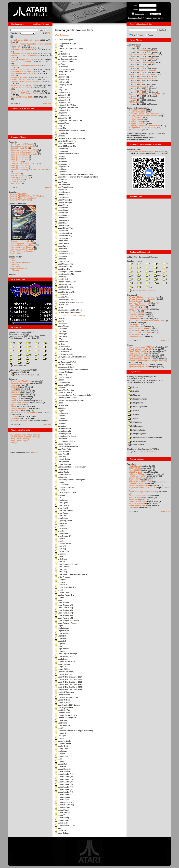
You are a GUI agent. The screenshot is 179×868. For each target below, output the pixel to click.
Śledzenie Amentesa (137, 317)
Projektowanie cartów (138, 476)
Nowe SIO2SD (135, 470)
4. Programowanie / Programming (142, 116)
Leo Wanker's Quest (65, 441)
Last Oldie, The (63, 284)
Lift (58, 498)
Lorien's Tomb (63, 702)
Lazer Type (61, 334)
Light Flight (61, 508)
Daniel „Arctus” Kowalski (139, 309)
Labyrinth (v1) (62, 92)
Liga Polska (61, 500)
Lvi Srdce (61, 830)
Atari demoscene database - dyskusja (25, 437)
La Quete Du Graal (64, 69)
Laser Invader (62, 220)
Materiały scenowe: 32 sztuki (22, 243)
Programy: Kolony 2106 (138, 353)
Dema (150, 35)
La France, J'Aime (64, 62)
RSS (46, 33)
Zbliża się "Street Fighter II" (21, 87)
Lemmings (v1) (63, 428)
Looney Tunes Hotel (65, 661)
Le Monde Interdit (64, 354)
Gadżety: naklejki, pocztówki (140, 357)
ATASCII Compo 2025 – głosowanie (25, 40)
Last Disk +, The (63, 266)
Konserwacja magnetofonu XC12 (24, 154)
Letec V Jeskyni (63, 459)
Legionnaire (62, 413)
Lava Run (61, 318)
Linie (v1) (60, 546)
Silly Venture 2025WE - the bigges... (143, 55)
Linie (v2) (60, 549)
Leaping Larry (62, 382)
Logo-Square (62, 649)
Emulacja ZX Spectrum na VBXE (24, 164)
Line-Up (60, 539)
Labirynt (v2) (62, 79)
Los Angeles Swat (64, 708)
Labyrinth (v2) (62, 95)
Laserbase (61, 248)
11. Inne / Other (135, 130)
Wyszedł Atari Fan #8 (19, 91)
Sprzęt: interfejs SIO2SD (139, 367)
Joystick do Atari (135, 478)
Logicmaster (62, 633)
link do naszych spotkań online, (141, 151)
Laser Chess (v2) (64, 202)
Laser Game (62, 210)
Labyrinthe (61, 113)
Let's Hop (61, 457)
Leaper (59, 380)
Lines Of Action (63, 544)
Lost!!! (59, 728)
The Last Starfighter (19, 409)
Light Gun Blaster (64, 510)
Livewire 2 (61, 585)
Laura (59, 307)
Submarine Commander (20, 383)
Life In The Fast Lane (65, 492)
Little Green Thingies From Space (71, 574)
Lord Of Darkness (64, 672)
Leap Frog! (61, 375)
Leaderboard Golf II (65, 367)
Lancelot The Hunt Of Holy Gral (70, 138)
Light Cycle (61, 503)
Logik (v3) (61, 641)
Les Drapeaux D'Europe (67, 446)
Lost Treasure (62, 725)
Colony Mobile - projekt (19, 441)
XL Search (15, 271)
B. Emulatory (135, 422)
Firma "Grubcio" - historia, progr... (142, 63)
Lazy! (59, 339)
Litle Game (61, 559)
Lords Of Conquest (65, 692)
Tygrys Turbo (134, 480)
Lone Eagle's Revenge (66, 654)
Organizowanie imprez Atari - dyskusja (25, 435)
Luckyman (61, 751)
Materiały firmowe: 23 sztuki (22, 247)
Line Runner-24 (63, 536)
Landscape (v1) (63, 161)
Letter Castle (62, 472)
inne (30, 362)
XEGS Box (133, 500)
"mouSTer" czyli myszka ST (140, 349)
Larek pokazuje (17, 162)
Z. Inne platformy (137, 441)
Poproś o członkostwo (154, 18)
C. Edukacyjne (136, 426)
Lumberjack (62, 756)
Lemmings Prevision (65, 436)
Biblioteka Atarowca (18, 204)
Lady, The (61, 128)
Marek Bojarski (135, 334)
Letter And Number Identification (70, 467)
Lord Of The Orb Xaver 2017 (68, 677)
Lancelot (60, 136)
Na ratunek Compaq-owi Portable (24, 66)
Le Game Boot (63, 346)
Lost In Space (62, 713)
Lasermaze (61, 256)
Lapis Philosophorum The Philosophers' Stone (77, 177)
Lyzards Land (62, 833)
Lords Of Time (63, 700)
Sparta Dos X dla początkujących (142, 59)
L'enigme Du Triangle (66, 44)
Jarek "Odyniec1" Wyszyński (140, 333)
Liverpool (61, 579)
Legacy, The (62, 405)
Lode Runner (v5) (64, 615)
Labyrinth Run (63, 110)
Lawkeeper (61, 323)
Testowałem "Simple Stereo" (140, 482)
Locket (59, 597)
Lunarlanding (62, 818)
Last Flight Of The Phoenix (68, 272)
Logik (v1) (61, 636)
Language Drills (63, 167)
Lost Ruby (61, 720)
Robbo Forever (17, 397)
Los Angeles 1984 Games (67, 705)
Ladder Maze (62, 123)
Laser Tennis (62, 243)
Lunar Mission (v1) (64, 802)
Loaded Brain (62, 592)
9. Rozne (133, 418)
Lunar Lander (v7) (64, 790)
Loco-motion (62, 603)
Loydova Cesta (63, 741)
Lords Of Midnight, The (66, 697)
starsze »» (47, 103)
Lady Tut (60, 126)
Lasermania (61, 251)
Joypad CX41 (16, 48)
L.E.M (59, 46)
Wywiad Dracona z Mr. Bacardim (142, 299)
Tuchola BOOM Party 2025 (21, 97)
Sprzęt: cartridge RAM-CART (141, 359)
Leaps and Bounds (64, 385)
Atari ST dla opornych (19, 176)
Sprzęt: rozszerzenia (137, 355)
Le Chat (60, 344)
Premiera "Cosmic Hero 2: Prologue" (25, 81)
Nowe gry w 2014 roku (19, 178)
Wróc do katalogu (62, 35)
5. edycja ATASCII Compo (21, 71)
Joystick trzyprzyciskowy (139, 486)
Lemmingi (61, 426)
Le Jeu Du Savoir (64, 349)
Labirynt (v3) (62, 82)
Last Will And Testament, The (69, 302)
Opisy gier (13, 379)
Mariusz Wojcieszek (137, 313)
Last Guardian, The (65, 274)
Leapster (60, 388)
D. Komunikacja (136, 430)
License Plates (63, 485)
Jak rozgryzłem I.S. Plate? (21, 60)
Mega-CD (133, 47)
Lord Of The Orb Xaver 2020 (68, 685)
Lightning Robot (63, 521)
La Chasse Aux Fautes (66, 56)
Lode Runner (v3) (64, 610)
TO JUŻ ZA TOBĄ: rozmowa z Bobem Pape (147, 321)
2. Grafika (134, 391)
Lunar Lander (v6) (64, 787)
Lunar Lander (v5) (64, 784)
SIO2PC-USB (134, 468)
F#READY (133, 307)
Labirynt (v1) (62, 77)
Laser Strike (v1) (64, 236)
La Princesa (62, 67)
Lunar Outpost (63, 807)
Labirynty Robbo (64, 85)
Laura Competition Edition (68, 312)
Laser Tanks (62, 241)
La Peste (60, 64)
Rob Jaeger (134, 325)
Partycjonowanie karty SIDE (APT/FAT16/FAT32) (30, 170)
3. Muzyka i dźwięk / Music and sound (144, 114)
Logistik (60, 644)
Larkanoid (61, 179)
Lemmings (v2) (63, 431)
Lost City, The (62, 710)
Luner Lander (62, 820)
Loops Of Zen (62, 669)
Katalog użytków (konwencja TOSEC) (143, 449)
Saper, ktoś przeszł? (137, 67)
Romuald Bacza (135, 315)
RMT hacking (134, 102)
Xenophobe (15, 395)
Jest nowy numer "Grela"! (21, 54)
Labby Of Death (63, 72)
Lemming (60, 423)
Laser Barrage (63, 192)
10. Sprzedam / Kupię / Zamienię (142, 128)
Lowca (59, 738)
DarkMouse (134, 507)
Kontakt (12, 275)
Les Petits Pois (63, 449)
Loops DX (61, 667)
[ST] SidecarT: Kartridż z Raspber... (143, 70)
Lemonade (61, 439)
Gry (134, 35)
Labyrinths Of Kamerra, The (68, 121)
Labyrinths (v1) (63, 115)
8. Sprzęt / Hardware (137, 124)
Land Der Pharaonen (65, 141)
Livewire (60, 582)
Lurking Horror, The (65, 825)
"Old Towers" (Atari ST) (20, 381)
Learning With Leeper (66, 398)
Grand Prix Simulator (19, 420)
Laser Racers (62, 225)
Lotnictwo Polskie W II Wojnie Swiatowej (74, 731)
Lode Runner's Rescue (66, 623)
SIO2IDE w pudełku (137, 503)
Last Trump (61, 295)
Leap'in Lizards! (63, 377)
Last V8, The (62, 297)
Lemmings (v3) (63, 434)
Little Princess (63, 577)
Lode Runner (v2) (64, 608)
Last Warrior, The (64, 300)
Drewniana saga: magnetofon (22, 50)
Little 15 (60, 562)
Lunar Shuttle (62, 812)
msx (157, 275)
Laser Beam (62, 195)
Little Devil (61, 569)
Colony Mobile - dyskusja (20, 439)
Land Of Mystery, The (66, 146)
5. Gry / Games (135, 118)
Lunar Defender (63, 769)
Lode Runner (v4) (64, 613)
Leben (59, 403)
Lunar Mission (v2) (64, 805)
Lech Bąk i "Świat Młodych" (140, 303)
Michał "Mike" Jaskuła (138, 305)
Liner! (59, 541)
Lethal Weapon (63, 464)
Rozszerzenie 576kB (137, 496)
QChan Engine (16, 181)
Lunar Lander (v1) (64, 774)
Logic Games (62, 628)
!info (149, 271)
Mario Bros (15, 393)
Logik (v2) (61, 638)
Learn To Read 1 (63, 393)
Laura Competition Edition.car (73, 316)
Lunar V (60, 815)
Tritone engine (16, 179)
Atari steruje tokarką (137, 505)
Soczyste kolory (135, 498)
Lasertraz (60, 259)
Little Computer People (66, 564)
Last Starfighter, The (65, 292)
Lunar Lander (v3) (64, 779)
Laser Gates (62, 213)
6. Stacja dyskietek (138, 407)
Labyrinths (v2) (63, 118)
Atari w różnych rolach (138, 501)
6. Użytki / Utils (135, 120)
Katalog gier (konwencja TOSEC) (23, 370)
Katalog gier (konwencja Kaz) (21, 332)
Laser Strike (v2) (64, 238)
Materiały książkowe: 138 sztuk (23, 245)
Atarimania (15, 265)
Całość (16, 374)
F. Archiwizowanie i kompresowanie (145, 438)
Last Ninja (61, 277)
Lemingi (60, 418)
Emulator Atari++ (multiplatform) (23, 198)
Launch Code (62, 305)
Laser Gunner (62, 215)
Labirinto (60, 74)
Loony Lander (62, 664)
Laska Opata (62, 261)
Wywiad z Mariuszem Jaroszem (142, 297)
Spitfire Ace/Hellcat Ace (20, 403)
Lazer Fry (60, 331)
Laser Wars (61, 246)
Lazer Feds (61, 329)
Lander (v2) (61, 151)
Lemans (60, 416)
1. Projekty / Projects (137, 110)
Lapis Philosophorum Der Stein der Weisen (75, 174)
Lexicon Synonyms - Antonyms (70, 480)
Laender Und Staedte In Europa (70, 131)
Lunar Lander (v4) (64, 782)
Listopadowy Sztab (137, 82)
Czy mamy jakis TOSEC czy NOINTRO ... (146, 94)
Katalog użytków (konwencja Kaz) (142, 377)
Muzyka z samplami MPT (21, 69)
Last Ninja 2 (62, 279)
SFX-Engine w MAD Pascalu (22, 144)
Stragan (131, 345)
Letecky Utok (62, 462)
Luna (59, 759)
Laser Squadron (63, 233)
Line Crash (61, 528)
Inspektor (14, 418)
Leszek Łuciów (135, 319)
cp (165, 264)
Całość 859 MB (136, 445)
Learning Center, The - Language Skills (73, 395)
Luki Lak (60, 754)
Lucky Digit (61, 746)
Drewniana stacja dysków (21, 85)
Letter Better (62, 469)
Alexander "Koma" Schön (139, 329)
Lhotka (59, 482)
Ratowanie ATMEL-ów (138, 474)
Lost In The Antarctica (66, 715)
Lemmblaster (62, 421)
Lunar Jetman (62, 772)
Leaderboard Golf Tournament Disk (72, 370)
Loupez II (60, 733)
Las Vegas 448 (63, 184)
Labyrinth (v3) (62, 97)
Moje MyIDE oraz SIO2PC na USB (143, 488)
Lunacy (60, 761)
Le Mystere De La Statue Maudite (71, 357)
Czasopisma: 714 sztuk (20, 241)
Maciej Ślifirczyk (135, 331)
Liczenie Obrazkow (65, 487)
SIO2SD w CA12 (136, 472)
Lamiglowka (62, 133)
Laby (59, 87)
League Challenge (64, 372)
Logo (59, 646)
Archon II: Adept (17, 401)
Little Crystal (62, 567)
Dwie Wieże (15, 411)
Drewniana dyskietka (19, 77)
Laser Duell (61, 208)
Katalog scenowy (135, 261)
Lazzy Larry (61, 341)
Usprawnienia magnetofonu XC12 (24, 150)
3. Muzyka (134, 395)
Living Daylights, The (66, 587)
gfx (165, 268)
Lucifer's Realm (63, 743)
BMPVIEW (15, 174)
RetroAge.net (134, 98)
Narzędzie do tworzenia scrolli (23, 146)
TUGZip (36, 375)
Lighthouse (61, 518)
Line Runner (62, 534)
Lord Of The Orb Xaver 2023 (68, 687)
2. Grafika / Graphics (137, 112)
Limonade (61, 526)
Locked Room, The (64, 595)
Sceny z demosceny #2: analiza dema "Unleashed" (31, 44)
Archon (13, 407)
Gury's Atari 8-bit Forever (20, 263)
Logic (59, 626)
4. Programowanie (137, 399)
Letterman (61, 477)
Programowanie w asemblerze (141, 78)
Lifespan (60, 495)
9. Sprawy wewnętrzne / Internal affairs (145, 126)
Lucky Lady (61, 748)
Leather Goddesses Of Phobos (70, 400)
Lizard (59, 590)
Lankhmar (61, 169)
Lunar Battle (62, 764)
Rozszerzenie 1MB (137, 484)
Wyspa (13, 405)
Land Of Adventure (65, 144)
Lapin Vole (61, 172)
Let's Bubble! (62, 452)
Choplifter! (15, 387)
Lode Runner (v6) (64, 618)
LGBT (59, 51)
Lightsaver (61, 523)
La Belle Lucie (63, 54)
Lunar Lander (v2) (64, 777)
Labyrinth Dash (63, 102)
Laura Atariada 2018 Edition (68, 310)
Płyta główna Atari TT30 (139, 90)
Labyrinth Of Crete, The (66, 108)
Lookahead (61, 659)
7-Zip (31, 375)
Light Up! (60, 515)
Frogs (13, 385)
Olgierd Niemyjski (136, 336)
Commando (15, 391)
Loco (59, 600)
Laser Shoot (62, 231)
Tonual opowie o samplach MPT (23, 73)
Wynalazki (132, 464)
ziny (149, 287)
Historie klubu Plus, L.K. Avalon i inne (26, 56)
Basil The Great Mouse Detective (24, 412)
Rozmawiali (132, 295)
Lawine (59, 321)
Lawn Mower (62, 326)
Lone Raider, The (64, 656)
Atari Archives (16, 267)
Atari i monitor (16, 183)
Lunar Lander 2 (63, 795)
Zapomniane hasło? (136, 18)
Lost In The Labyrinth (66, 718)
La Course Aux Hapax (66, 59)
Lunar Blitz (61, 767)
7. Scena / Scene (136, 122)
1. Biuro (133, 387)
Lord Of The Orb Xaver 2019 (68, 682)
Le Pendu (61, 359)
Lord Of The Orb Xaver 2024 (68, 690)
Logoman (61, 651)
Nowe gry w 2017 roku (19, 160)
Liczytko (60, 490)
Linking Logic (62, 551)
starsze (48, 188)
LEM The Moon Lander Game (69, 49)
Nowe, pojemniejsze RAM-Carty (142, 347)
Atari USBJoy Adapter (138, 351)
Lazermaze (61, 336)
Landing (60, 156)
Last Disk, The (63, 269)
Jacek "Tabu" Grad (136, 327)
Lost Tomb (61, 723)
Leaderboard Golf (64, 364)
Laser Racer (62, 223)
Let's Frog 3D (62, 454)
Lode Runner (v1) (64, 605)
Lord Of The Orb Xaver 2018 (68, 679)
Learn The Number (64, 390)
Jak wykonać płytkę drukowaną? (142, 492)
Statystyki (13, 443)
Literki (59, 556)
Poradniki (13, 142)
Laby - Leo (61, 90)
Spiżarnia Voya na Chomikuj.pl (23, 251)
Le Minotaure (62, 352)
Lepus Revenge (63, 444)
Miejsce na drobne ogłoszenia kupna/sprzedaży (148, 361)
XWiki (13, 261)
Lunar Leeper (62, 800)
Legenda (60, 408)
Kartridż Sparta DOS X (20, 148)
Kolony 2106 (16, 399)
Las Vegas (61, 182)
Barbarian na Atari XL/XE (139, 86)
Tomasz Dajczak (136, 301)
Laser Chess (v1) (64, 200)
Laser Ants (61, 190)
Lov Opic (60, 736)
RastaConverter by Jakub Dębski (142, 74)
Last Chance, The (64, 264)
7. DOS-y (133, 411)
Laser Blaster (62, 197)
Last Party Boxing (64, 287)
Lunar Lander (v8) (64, 792)
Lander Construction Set (67, 154)
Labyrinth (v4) (62, 100)
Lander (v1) (61, 149)
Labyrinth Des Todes (65, 105)
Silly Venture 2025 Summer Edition (25, 93)
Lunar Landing (63, 797)
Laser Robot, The (64, 228)
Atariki (13, 259)
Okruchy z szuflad (18, 79)
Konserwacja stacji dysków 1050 (24, 152)
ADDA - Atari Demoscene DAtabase (142, 257)
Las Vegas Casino (64, 187)
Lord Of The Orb (63, 674)
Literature (61, 554)
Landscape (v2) (63, 164)
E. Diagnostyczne (137, 434)
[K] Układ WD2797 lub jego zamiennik (144, 51)
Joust (13, 389)
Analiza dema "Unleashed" (21, 62)
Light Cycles (62, 505)
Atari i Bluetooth (135, 466)
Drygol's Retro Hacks (19, 269)
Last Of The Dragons (65, 282)
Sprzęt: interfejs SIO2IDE (139, 365)
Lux (58, 828)
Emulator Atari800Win (19, 194)
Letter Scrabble (63, 475)
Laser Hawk (61, 218)
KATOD (132, 311)
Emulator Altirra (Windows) (21, 200)
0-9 (13, 343)
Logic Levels (62, 631)
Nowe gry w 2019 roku (19, 158)
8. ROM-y (134, 414)
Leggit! (59, 411)
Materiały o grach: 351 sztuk (22, 249)
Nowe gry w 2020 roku (19, 156)
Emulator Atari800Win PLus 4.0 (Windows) (27, 196)
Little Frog (61, 572)
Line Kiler (61, 531)
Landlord (60, 159)
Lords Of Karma (63, 695)
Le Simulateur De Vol (65, 362)
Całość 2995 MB (18, 365)
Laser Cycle (62, 205)
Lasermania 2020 (64, 254)
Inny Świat (15, 416)
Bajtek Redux (16, 253)
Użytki (141, 35)
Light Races (62, 513)
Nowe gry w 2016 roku (19, 166)
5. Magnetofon (136, 403)
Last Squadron (63, 289)
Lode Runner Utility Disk (67, 621)
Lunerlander (62, 823)
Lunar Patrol (62, 810)
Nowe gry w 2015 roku (19, 168)
